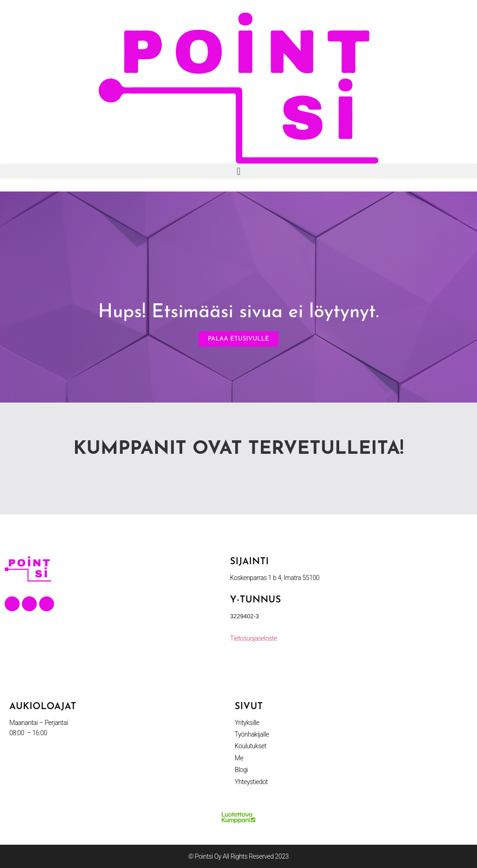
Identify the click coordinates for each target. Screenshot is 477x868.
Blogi (241, 770)
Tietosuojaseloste (254, 638)
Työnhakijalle (252, 734)
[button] (238, 171)
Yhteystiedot (251, 782)
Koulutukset (251, 746)
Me (239, 758)
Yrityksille (247, 723)
